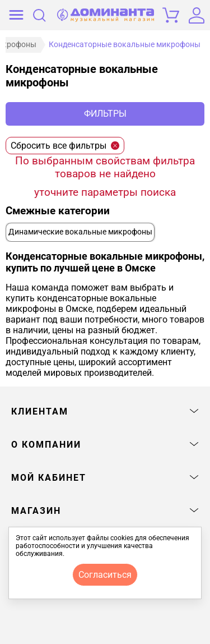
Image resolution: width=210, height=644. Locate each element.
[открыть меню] (16, 15)
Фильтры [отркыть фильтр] (105, 114)
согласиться (105, 575)
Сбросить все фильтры (65, 146)
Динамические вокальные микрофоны (80, 232)
